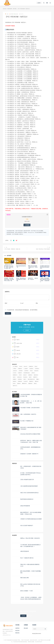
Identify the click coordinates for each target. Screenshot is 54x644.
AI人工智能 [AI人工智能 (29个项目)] (15, 366)
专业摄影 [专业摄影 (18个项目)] (20, 369)
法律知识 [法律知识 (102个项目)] (19, 377)
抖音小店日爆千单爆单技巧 (27, 525)
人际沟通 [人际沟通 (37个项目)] (21, 371)
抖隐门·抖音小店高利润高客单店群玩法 (29, 493)
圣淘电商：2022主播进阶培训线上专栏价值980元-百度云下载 (9, 279)
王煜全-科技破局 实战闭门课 (27, 479)
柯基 (7, 14)
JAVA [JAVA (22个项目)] (21, 366)
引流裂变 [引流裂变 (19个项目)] (20, 373)
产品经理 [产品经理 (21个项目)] (31, 369)
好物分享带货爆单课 (25, 506)
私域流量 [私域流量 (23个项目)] (20, 379)
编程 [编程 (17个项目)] (25, 379)
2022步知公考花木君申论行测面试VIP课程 (30, 434)
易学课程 (15, 9)
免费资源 (17, 628)
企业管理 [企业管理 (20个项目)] (26, 371)
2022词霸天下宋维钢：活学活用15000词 (30, 408)
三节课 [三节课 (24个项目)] (15, 369)
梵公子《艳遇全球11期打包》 (27, 558)
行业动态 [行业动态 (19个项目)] (26, 381)
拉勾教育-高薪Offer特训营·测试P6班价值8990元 (45, 267)
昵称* (6, 303)
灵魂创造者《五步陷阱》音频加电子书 (29, 454)
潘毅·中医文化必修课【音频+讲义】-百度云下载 (33, 267)
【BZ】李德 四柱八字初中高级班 (43, 249)
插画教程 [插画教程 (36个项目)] (30, 375)
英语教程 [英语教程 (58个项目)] (20, 381)
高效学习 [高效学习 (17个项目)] (15, 386)
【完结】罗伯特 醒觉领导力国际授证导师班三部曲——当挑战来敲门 (45, 280)
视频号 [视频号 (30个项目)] (37, 381)
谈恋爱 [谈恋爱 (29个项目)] (19, 383)
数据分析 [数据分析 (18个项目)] (36, 375)
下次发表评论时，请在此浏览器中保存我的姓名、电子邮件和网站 (22, 310)
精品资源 (16, 14)
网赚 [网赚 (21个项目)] (38, 379)
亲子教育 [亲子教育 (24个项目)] (37, 369)
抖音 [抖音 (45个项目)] (20, 375)
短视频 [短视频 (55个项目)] (15, 379)
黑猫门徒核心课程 (25, 578)
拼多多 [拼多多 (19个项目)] (25, 375)
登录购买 (27, 225)
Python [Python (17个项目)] (25, 366)
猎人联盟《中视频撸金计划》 (27, 421)
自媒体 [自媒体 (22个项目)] (15, 381)
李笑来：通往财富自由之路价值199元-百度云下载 (21, 279)
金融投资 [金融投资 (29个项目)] (30, 383)
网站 (37, 303)
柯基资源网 (10, 9)
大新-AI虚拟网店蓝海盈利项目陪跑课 (29, 486)
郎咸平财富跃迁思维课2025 (27, 499)
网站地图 (26, 628)
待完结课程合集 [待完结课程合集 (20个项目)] (27, 373)
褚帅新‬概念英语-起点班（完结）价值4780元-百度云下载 (9, 267)
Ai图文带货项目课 (25, 551)
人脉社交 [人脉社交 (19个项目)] (15, 371)
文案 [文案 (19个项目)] (14, 377)
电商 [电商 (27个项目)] (30, 377)
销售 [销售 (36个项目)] (35, 383)
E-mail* (22, 303)
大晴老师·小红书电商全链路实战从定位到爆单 (31, 519)
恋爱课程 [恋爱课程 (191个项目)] (15, 375)
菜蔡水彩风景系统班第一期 (21, 266)
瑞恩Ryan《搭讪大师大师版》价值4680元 (30, 538)
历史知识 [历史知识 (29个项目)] (36, 371)
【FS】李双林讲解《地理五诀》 (18, 234)
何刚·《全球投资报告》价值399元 (28, 414)
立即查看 (23, 616)
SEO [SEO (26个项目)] (36, 366)
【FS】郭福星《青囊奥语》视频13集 (12, 249)
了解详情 (31, 616)
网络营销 (17, 633)
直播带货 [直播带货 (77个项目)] (35, 377)
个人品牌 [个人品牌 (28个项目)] (26, 369)
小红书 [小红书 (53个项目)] (15, 373)
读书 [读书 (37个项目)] (14, 383)
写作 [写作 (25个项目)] (31, 371)
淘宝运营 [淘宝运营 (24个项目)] (25, 377)
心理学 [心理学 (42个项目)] (33, 373)
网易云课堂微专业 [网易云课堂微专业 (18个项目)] (31, 379)
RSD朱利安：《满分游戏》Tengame (33, 279)
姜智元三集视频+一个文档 (26, 591)
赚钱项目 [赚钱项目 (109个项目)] (24, 383)
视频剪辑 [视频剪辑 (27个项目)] (31, 381)
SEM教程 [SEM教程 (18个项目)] (31, 366)
